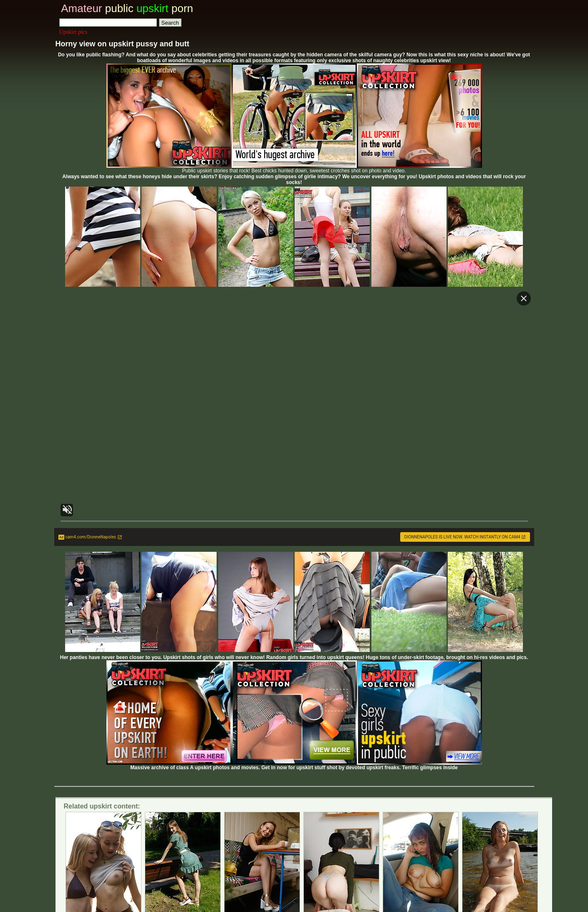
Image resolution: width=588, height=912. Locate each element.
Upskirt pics (73, 32)
